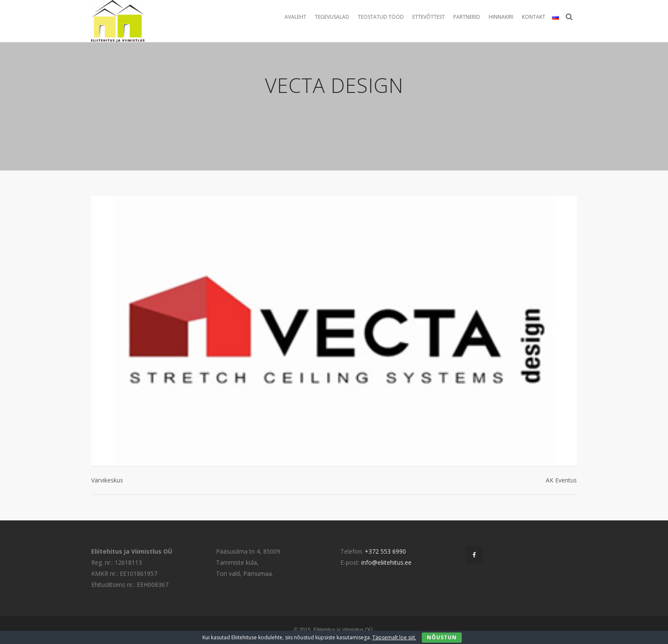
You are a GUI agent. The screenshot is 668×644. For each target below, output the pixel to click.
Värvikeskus (107, 480)
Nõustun (442, 637)
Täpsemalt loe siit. (394, 637)
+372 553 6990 (385, 551)
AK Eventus (561, 480)
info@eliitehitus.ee (386, 562)
